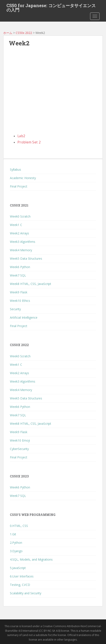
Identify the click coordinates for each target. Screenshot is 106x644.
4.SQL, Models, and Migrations (31, 559)
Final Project (19, 186)
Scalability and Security (26, 593)
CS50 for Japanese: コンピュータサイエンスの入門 (51, 7)
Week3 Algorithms (23, 242)
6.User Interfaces (22, 576)
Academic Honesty (23, 178)
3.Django (16, 551)
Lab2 (21, 136)
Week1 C (16, 225)
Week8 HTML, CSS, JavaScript (31, 284)
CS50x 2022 (24, 33)
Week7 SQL (18, 275)
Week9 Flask (19, 292)
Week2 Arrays (19, 233)
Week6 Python (20, 267)
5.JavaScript (18, 568)
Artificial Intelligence (24, 317)
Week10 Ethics (20, 301)
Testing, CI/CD (20, 585)
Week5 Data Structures (26, 258)
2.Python (16, 543)
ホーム (8, 33)
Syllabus (15, 169)
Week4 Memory (21, 250)
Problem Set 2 (29, 142)
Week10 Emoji (20, 440)
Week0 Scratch (20, 216)
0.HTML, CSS (19, 526)
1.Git (13, 534)
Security (15, 309)
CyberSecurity (19, 449)
